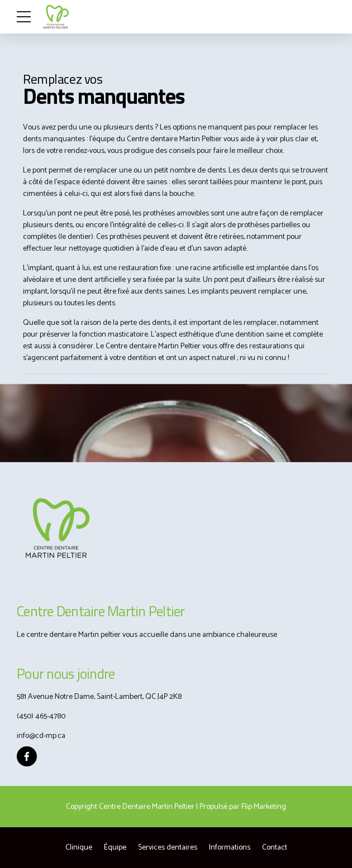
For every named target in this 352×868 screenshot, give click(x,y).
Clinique (79, 848)
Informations (230, 848)
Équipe (115, 848)
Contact (275, 848)
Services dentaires (168, 848)
